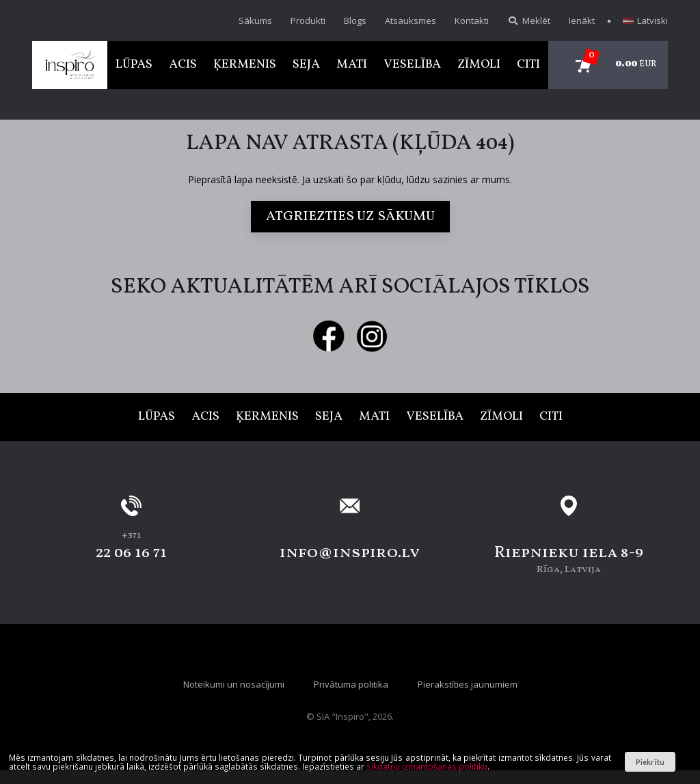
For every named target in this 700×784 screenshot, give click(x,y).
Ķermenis (245, 65)
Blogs (355, 21)
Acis (183, 65)
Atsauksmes (410, 21)
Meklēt (529, 21)
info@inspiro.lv (350, 553)
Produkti (308, 21)
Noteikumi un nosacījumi (234, 684)
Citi (528, 65)
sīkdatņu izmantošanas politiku (427, 766)
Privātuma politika (351, 684)
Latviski (645, 21)
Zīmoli (479, 65)
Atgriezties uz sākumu (350, 217)
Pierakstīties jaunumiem (468, 684)
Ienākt (582, 21)
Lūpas (134, 65)
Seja (306, 65)
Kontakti (472, 21)
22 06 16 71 (131, 553)
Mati (352, 65)
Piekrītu (650, 762)
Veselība (412, 65)
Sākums (255, 21)
